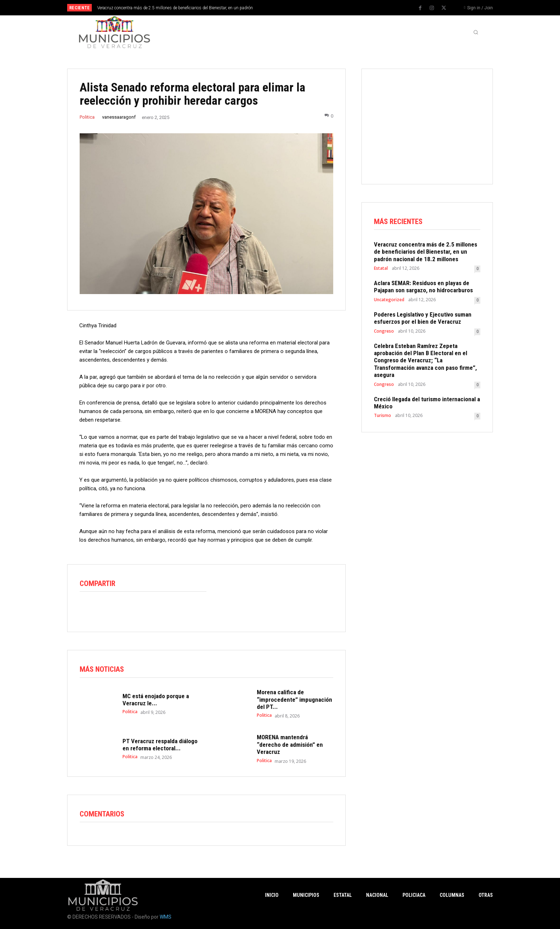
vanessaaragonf (119, 117)
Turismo (382, 416)
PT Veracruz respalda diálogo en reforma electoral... (160, 745)
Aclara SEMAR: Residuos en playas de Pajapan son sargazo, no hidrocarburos (423, 287)
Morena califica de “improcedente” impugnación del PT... (294, 700)
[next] (304, 8)
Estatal (381, 268)
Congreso (384, 331)
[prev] (292, 8)
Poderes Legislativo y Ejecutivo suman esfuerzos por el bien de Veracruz (423, 318)
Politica (87, 117)
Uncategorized (389, 300)
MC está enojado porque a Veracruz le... (156, 700)
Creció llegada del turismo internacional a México (427, 403)
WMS (166, 917)
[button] (476, 32)
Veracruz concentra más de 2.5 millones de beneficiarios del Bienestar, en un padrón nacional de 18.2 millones (426, 252)
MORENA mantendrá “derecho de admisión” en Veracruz (290, 745)
